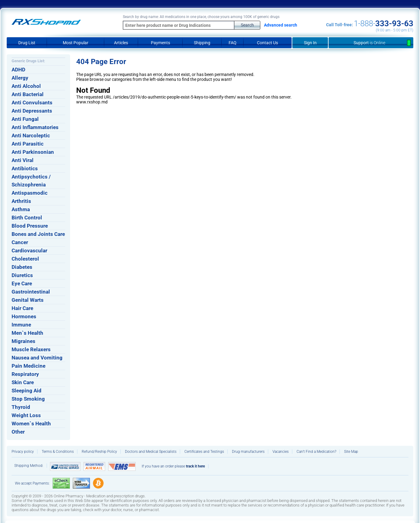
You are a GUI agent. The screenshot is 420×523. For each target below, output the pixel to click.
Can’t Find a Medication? (316, 452)
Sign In (310, 43)
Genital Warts (28, 300)
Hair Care (22, 308)
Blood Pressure (30, 226)
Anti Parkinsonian (33, 152)
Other (18, 432)
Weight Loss (26, 415)
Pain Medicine (28, 366)
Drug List (27, 43)
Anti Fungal (25, 119)
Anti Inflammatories (35, 127)
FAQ (233, 43)
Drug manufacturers (248, 452)
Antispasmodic (30, 193)
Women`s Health (31, 424)
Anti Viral (23, 160)
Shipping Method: (29, 466)
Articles (121, 43)
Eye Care (22, 283)
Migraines (23, 341)
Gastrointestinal (31, 292)
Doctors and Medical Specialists (151, 452)
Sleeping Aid (27, 391)
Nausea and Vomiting (37, 358)
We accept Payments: (32, 483)
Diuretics (22, 275)
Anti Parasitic (28, 144)
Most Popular (76, 43)
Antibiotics (25, 168)
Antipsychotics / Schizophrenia (31, 181)
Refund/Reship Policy (99, 452)
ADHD (18, 70)
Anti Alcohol (26, 86)
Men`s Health (27, 333)
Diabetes (22, 267)
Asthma (21, 209)
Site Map (351, 452)
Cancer (20, 242)
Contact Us (267, 43)
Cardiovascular (29, 251)
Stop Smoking (28, 399)
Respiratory (25, 374)
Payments (160, 43)
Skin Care (23, 382)
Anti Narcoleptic (31, 135)
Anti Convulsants (32, 103)
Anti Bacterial (28, 94)
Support (371, 43)
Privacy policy (23, 452)
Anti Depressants (32, 111)
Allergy (20, 78)
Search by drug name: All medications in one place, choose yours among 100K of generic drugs (201, 17)
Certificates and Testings (204, 452)
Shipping (202, 43)
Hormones (24, 316)
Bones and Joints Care (38, 234)
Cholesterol (25, 259)
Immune (21, 325)
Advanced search (281, 25)
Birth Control (27, 218)
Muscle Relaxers (31, 349)
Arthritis (21, 201)
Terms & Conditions (58, 452)
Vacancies (281, 452)
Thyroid (21, 407)
